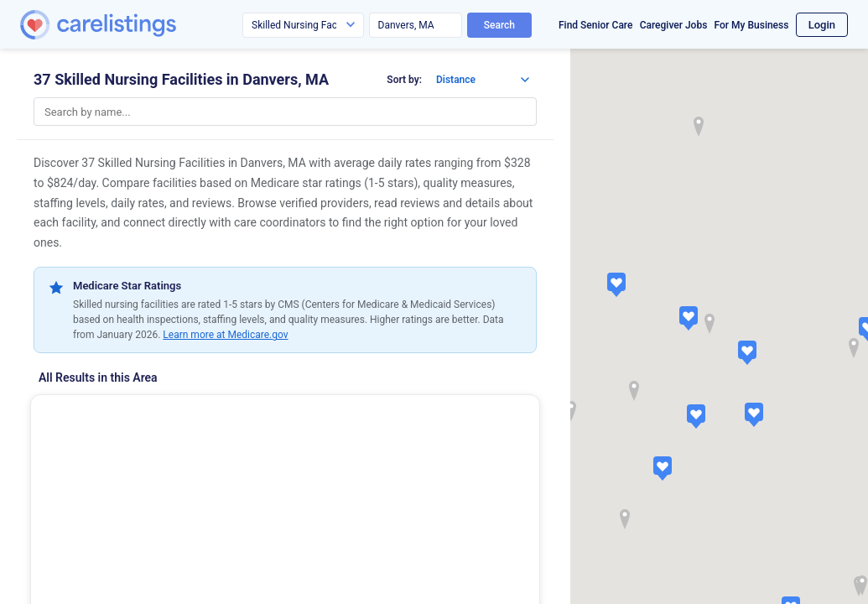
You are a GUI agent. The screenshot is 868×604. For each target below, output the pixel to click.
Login (822, 25)
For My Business (752, 25)
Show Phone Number (120, 568)
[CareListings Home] (146, 25)
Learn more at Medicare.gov (225, 335)
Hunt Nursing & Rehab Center (133, 417)
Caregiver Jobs (674, 25)
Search (499, 25)
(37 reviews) (144, 482)
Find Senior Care (595, 25)
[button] (689, 318)
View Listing (279, 568)
